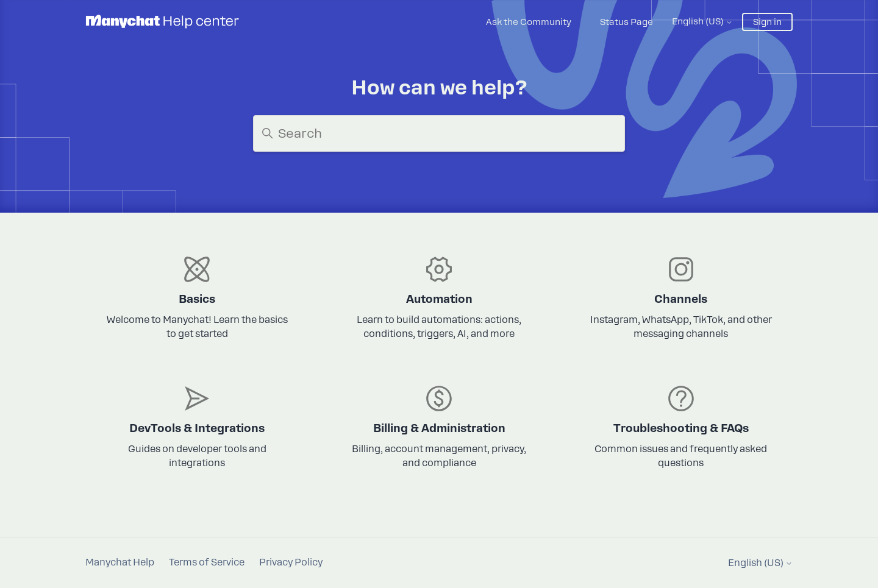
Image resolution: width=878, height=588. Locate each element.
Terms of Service (207, 562)
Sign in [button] (767, 22)
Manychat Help (120, 562)
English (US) (702, 21)
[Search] (439, 133)
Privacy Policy (291, 562)
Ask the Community (529, 22)
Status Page (626, 22)
